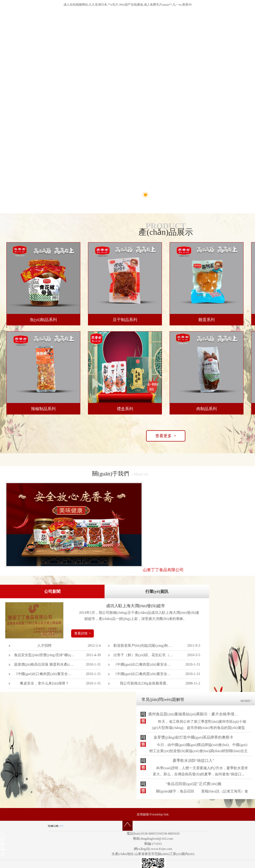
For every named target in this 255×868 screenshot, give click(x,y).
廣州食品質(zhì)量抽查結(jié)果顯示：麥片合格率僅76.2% (196, 714)
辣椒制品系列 (43, 409)
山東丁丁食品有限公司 (163, 570)
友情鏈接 (143, 814)
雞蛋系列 (207, 320)
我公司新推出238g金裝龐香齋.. (144, 683)
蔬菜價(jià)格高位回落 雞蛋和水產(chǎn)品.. (44, 664)
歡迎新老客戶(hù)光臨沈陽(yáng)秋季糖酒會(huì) (144, 646)
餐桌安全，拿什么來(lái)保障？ (44, 683)
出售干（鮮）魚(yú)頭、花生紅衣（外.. (144, 655)
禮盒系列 (125, 409)
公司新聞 (52, 591)
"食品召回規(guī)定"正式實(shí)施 (193, 784)
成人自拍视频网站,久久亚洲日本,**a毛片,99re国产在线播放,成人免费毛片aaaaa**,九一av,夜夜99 (127, 5)
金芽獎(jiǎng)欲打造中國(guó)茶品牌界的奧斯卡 (194, 737)
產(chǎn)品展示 (166, 232)
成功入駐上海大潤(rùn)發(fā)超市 (136, 606)
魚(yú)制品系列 (43, 320)
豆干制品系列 (125, 320)
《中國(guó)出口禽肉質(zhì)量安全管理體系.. (144, 664)
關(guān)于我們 (111, 474)
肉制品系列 (207, 409)
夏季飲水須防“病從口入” (193, 761)
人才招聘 (44, 646)
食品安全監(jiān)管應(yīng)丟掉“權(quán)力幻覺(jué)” (44, 655)
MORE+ (246, 701)
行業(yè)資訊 (157, 591)
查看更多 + (166, 436)
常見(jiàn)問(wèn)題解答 (163, 699)
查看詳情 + (83, 633)
